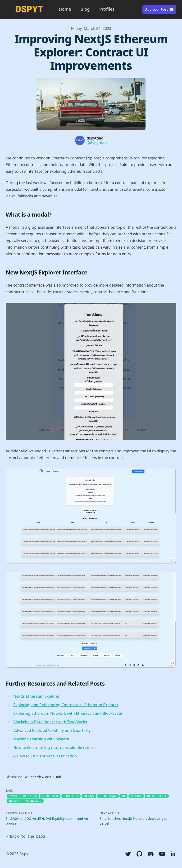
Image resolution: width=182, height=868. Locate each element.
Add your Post (160, 9)
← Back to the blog (25, 837)
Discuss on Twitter (20, 777)
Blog (85, 9)
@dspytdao (97, 143)
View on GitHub (49, 777)
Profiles (107, 9)
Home (65, 9)
